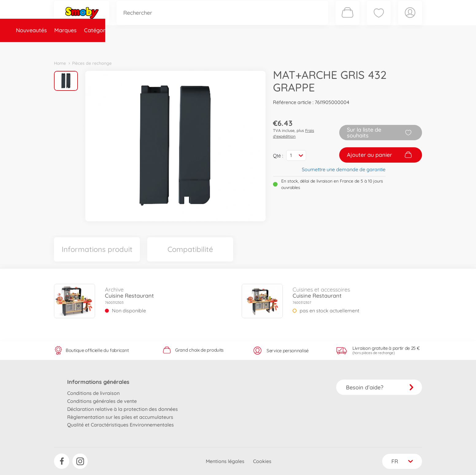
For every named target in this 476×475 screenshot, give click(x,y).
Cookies (262, 461)
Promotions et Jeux (269, 47)
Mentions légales (225, 461)
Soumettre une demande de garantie (344, 169)
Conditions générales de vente (102, 401)
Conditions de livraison (93, 393)
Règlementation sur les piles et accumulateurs (120, 417)
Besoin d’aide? (380, 387)
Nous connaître (321, 47)
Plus (353, 47)
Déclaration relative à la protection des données (123, 409)
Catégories (140, 47)
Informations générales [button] (98, 382)
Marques (107, 47)
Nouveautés (73, 47)
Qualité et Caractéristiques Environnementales (121, 425)
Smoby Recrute (386, 47)
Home (60, 63)
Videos (227, 47)
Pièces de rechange (186, 47)
